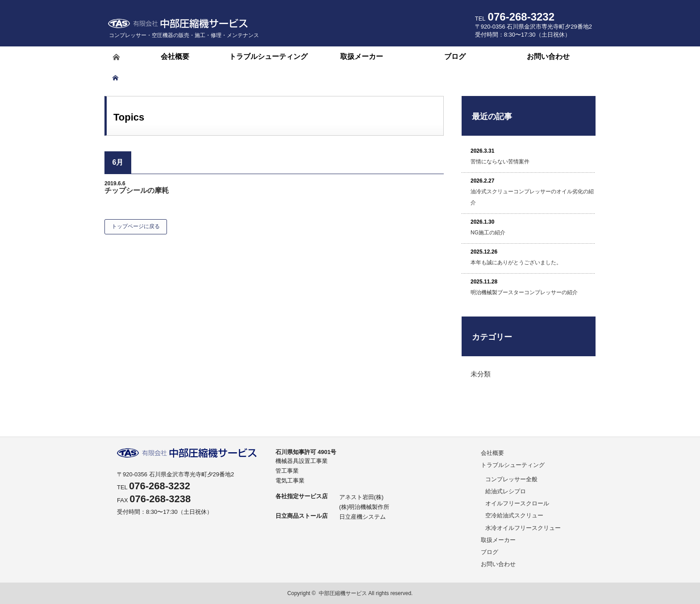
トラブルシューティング (513, 465)
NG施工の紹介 (488, 233)
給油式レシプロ (506, 491)
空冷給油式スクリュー (514, 515)
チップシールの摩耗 (137, 190)
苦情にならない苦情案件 (500, 162)
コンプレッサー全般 (511, 479)
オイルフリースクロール (517, 503)
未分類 (481, 374)
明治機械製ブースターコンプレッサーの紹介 (524, 292)
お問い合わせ (498, 564)
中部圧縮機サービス (343, 593)
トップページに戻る (136, 226)
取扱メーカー (498, 540)
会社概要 (492, 453)
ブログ (490, 552)
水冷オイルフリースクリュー (523, 528)
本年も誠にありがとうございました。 (516, 262)
